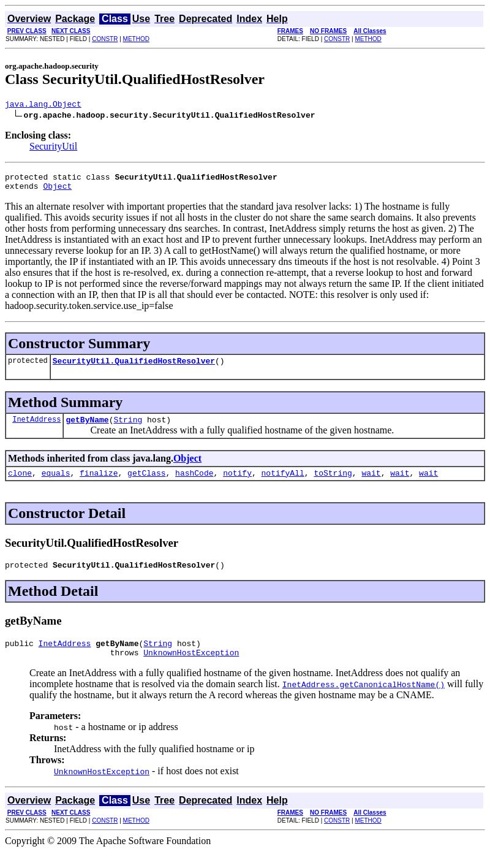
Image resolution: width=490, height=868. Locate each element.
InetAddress (36, 428)
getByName (87, 428)
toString (333, 484)
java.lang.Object (43, 105)
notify (237, 484)
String (128, 428)
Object (57, 191)
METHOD (136, 39)
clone (20, 484)
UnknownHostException (191, 669)
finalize (99, 484)
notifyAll (283, 484)
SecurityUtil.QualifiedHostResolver (134, 368)
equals (56, 484)
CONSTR (105, 39)
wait (371, 484)
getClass (146, 484)
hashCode (194, 484)
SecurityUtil (53, 148)
